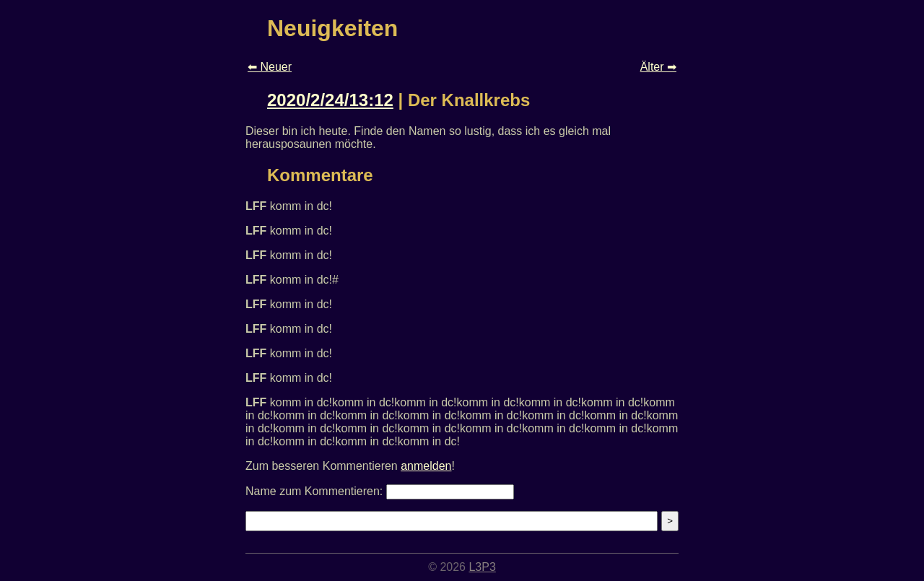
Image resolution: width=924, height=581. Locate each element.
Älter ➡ (658, 67)
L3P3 (482, 567)
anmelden (426, 466)
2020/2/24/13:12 (330, 100)
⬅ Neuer (270, 67)
